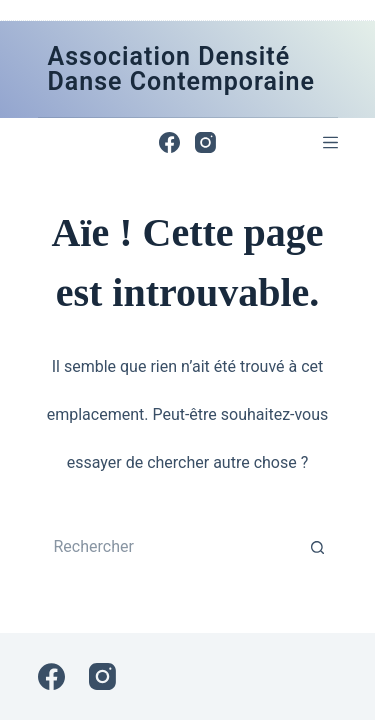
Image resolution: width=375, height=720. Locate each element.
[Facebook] (169, 142)
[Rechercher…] (168, 547)
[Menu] (330, 142)
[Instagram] (205, 142)
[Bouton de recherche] (318, 547)
